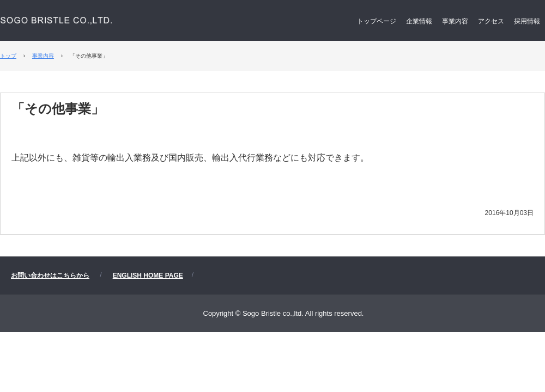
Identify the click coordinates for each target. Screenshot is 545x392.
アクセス (491, 21)
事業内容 (455, 21)
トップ (8, 56)
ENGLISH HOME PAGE (148, 275)
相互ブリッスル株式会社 (114, 27)
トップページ (377, 21)
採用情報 (527, 21)
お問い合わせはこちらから (50, 275)
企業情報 (419, 21)
